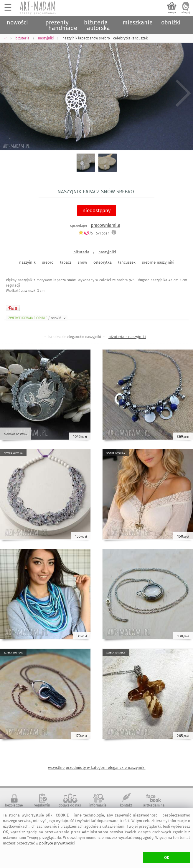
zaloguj (185, 12)
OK (167, 858)
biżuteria (81, 252)
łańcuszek (127, 262)
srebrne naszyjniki (158, 262)
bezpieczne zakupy (14, 807)
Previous (10, 93)
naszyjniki (107, 252)
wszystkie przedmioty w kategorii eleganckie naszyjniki (97, 768)
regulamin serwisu (42, 807)
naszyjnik (27, 262)
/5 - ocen (94, 233)
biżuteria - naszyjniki (127, 337)
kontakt (126, 805)
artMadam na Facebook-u (154, 807)
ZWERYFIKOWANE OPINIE (37, 318)
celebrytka (103, 262)
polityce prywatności (57, 843)
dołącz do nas (70, 805)
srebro (48, 262)
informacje (98, 805)
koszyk (172, 12)
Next (183, 93)
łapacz (66, 262)
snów (82, 262)
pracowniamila (105, 225)
